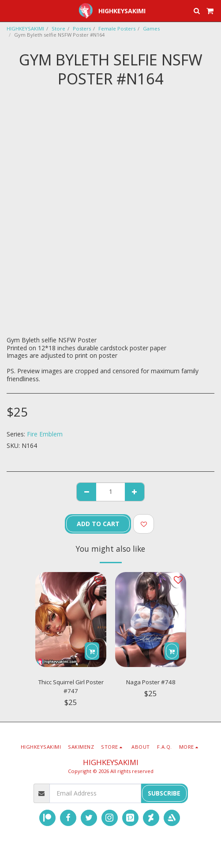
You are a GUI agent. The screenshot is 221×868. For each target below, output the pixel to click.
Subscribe (164, 793)
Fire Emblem (45, 434)
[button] (10, 10)
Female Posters (117, 28)
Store (58, 28)
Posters (82, 28)
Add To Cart (98, 524)
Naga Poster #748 (151, 682)
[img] (71, 620)
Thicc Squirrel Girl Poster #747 (71, 686)
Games (151, 28)
